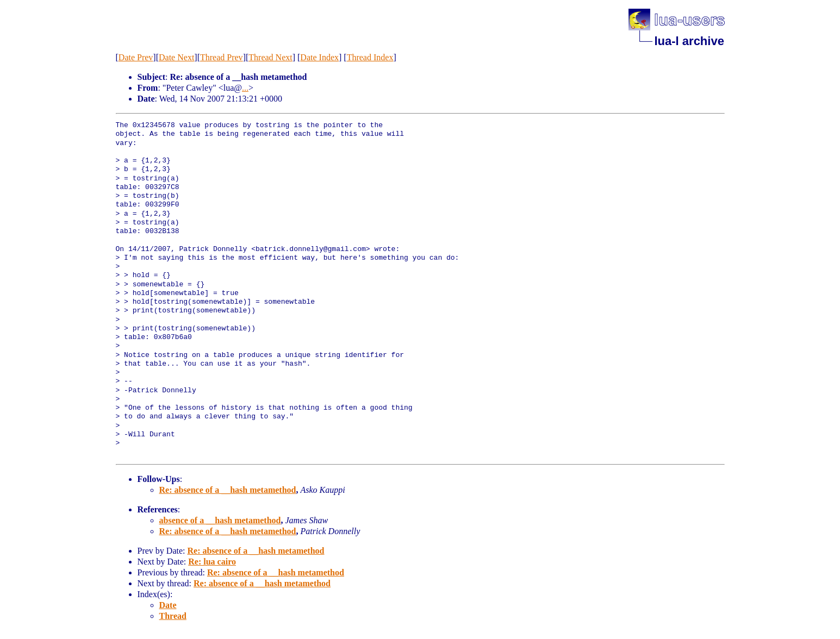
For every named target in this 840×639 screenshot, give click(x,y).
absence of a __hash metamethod (220, 520)
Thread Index (370, 57)
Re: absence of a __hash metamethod (228, 490)
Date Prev (136, 57)
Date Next (176, 57)
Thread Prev (222, 57)
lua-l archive (689, 41)
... (245, 88)
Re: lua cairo (212, 562)
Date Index (319, 57)
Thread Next (270, 57)
